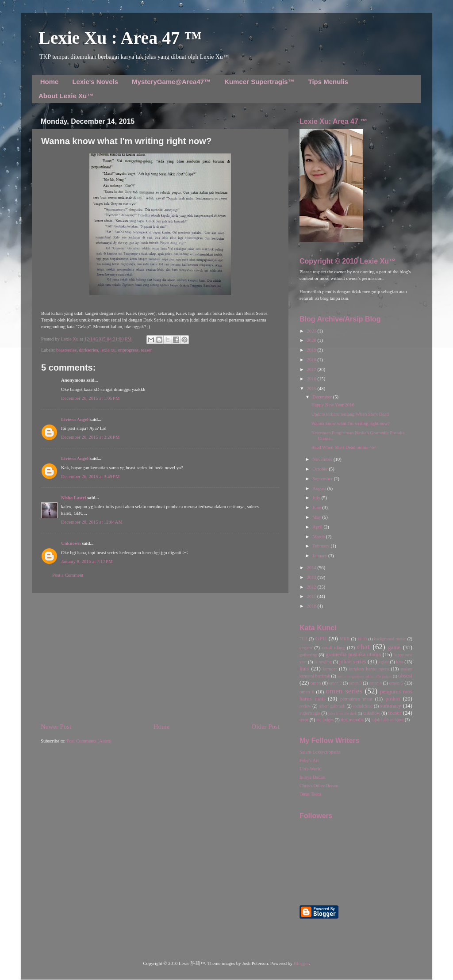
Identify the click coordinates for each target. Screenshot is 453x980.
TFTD (362, 639)
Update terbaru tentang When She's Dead (350, 414)
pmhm (393, 699)
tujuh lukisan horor (388, 720)
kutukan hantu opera (369, 669)
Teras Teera (310, 794)
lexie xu (108, 350)
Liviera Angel (75, 419)
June (317, 507)
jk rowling (323, 662)
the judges (325, 720)
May (317, 517)
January (320, 556)
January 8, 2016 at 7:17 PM (87, 561)
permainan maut (356, 699)
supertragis (310, 713)
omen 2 (336, 683)
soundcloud (363, 706)
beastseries (66, 350)
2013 (312, 577)
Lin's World (311, 769)
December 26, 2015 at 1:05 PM (90, 398)
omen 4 (375, 683)
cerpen (306, 648)
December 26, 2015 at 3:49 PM (90, 477)
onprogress (128, 350)
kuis (304, 669)
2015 (312, 389)
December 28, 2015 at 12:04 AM (92, 522)
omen (316, 683)
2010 (312, 606)
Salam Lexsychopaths (320, 752)
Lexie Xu (70, 339)
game (394, 647)
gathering (308, 655)
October (321, 469)
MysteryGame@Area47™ (171, 82)
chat (363, 647)
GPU (321, 639)
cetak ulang (333, 648)
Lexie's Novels (95, 82)
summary (391, 706)
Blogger (301, 963)
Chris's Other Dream (319, 786)
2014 (312, 568)
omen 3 (355, 683)
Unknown (71, 543)
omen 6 (307, 692)
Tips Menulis (328, 82)
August (320, 488)
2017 (312, 369)
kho (399, 662)
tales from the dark (343, 713)
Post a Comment (68, 575)
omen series (344, 691)
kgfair (384, 662)
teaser (147, 350)
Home (50, 82)
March (319, 537)
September (323, 479)
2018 (312, 360)
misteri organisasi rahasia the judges (365, 676)
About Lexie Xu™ (66, 96)
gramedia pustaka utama (353, 655)
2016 (312, 379)
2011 (312, 596)
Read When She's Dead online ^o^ (344, 447)
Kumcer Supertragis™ (259, 82)
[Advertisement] (160, 658)
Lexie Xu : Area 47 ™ (120, 38)
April (318, 527)
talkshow (372, 713)
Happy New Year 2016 (333, 405)
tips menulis (352, 720)
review (305, 706)
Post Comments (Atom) (89, 741)
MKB (345, 639)
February (321, 546)
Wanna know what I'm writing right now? (351, 423)
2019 (312, 350)
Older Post (266, 727)
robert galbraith (332, 706)
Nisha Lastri (74, 498)
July (317, 498)
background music (390, 639)
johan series (353, 662)
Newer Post (56, 727)
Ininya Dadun (312, 777)
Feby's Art (309, 760)
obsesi (405, 676)
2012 (312, 587)
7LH (303, 639)
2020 (312, 340)
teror (304, 720)
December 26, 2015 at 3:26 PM (90, 437)
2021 (312, 331)
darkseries (89, 350)
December (322, 397)
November (323, 459)
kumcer (330, 669)
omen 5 (396, 683)
